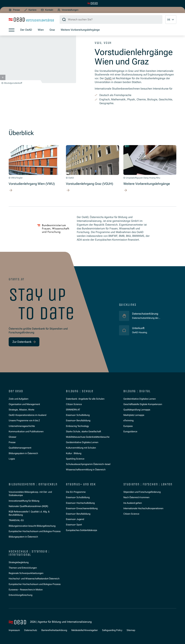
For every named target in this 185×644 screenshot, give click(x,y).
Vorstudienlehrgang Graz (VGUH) (90, 184)
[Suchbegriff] (111, 19)
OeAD (108, 78)
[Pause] (3, 77)
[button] (171, 19)
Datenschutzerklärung (145, 314)
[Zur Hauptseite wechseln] (92, 3)
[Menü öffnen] (12, 30)
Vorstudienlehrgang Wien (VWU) (32, 184)
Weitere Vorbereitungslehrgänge (147, 184)
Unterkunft (140, 328)
